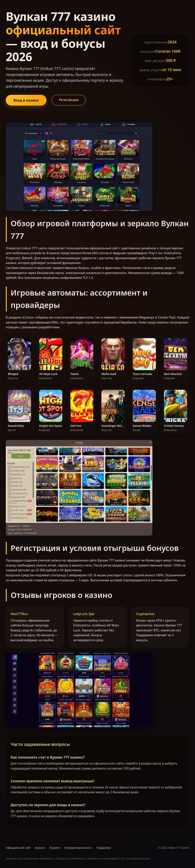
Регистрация (69, 100)
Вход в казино (26, 100)
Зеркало (40, 848)
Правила (55, 848)
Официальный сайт (18, 848)
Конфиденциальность (78, 848)
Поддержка (104, 848)
